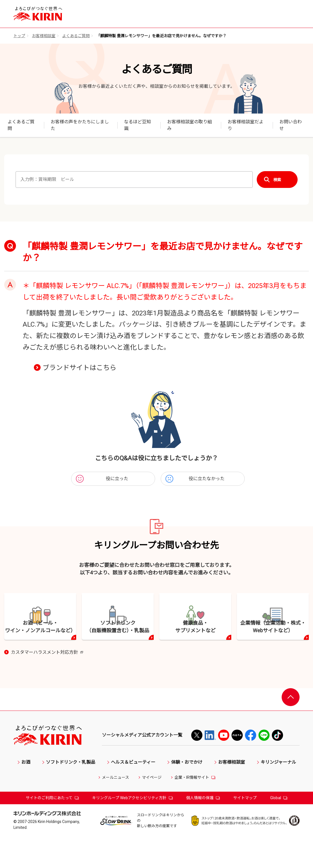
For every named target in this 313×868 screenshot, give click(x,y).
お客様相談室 (44, 36)
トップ (19, 36)
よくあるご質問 (76, 36)
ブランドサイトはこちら (80, 368)
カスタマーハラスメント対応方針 (47, 683)
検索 (277, 180)
